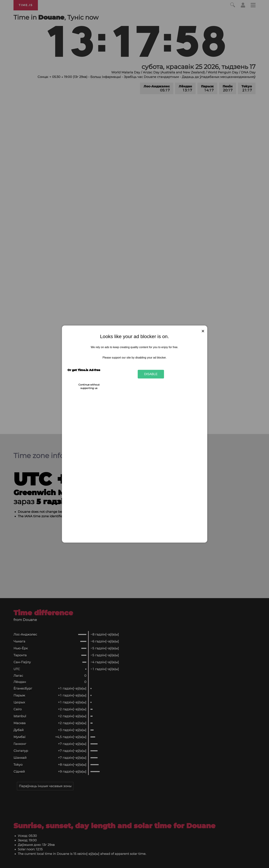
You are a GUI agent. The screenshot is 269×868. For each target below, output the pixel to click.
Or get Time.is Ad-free (84, 370)
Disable (151, 374)
